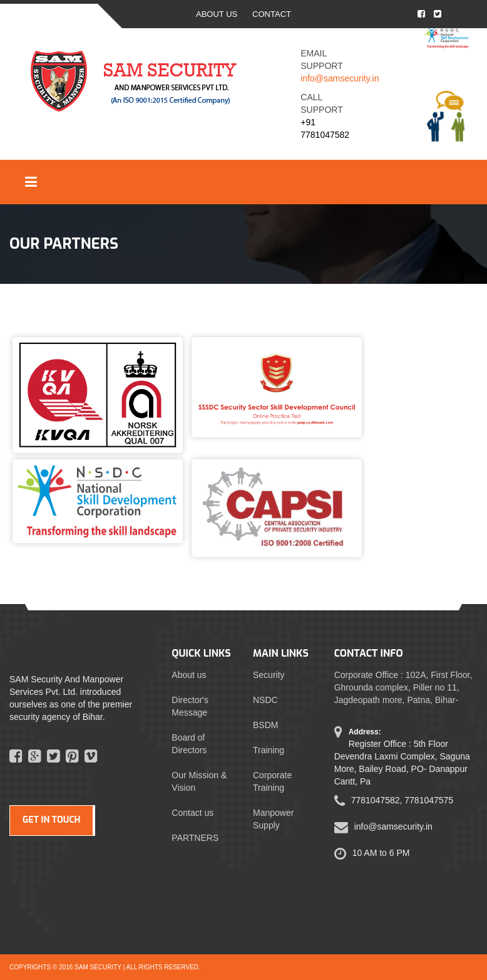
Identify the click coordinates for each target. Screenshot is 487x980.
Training (269, 750)
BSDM (265, 725)
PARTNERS (195, 838)
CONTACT (272, 14)
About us (189, 675)
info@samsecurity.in (340, 78)
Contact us (192, 813)
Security (269, 675)
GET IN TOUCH (51, 820)
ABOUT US (217, 14)
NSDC (265, 700)
